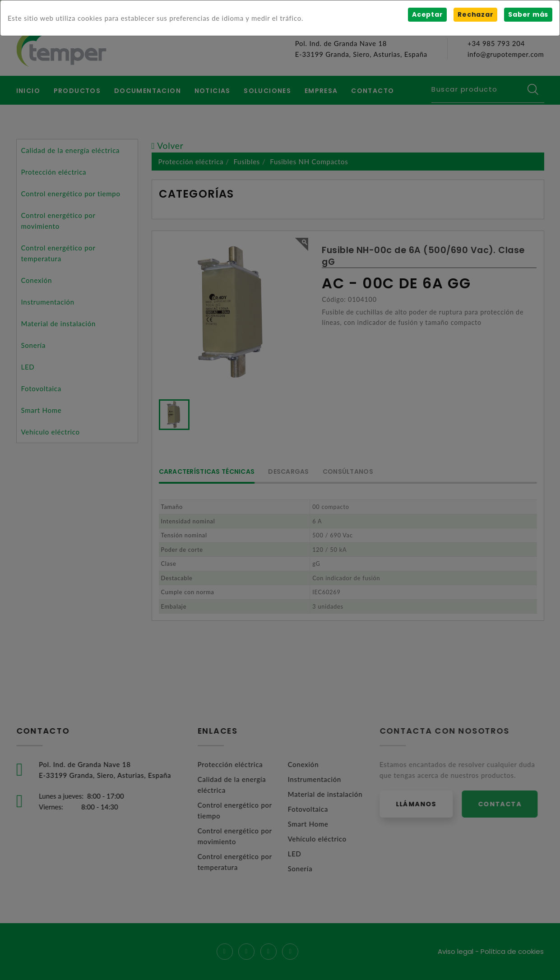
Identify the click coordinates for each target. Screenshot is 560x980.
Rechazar (475, 14)
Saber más (528, 14)
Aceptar (427, 14)
